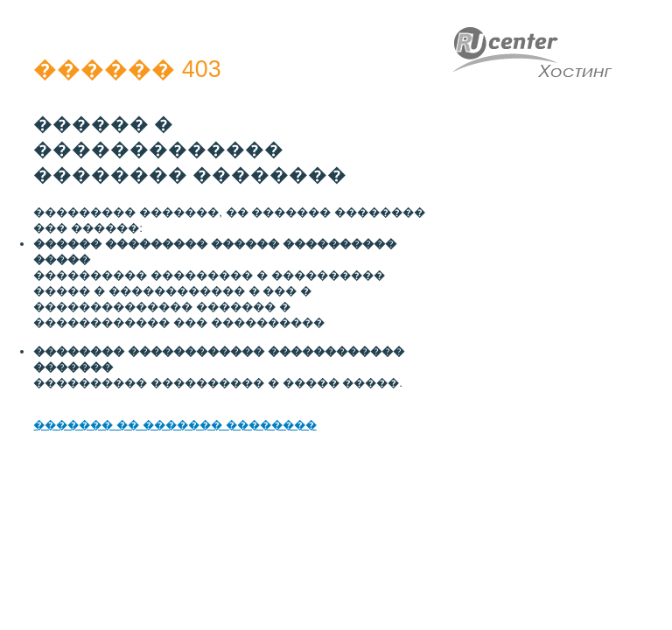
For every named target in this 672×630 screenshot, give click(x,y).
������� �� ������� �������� (175, 425)
